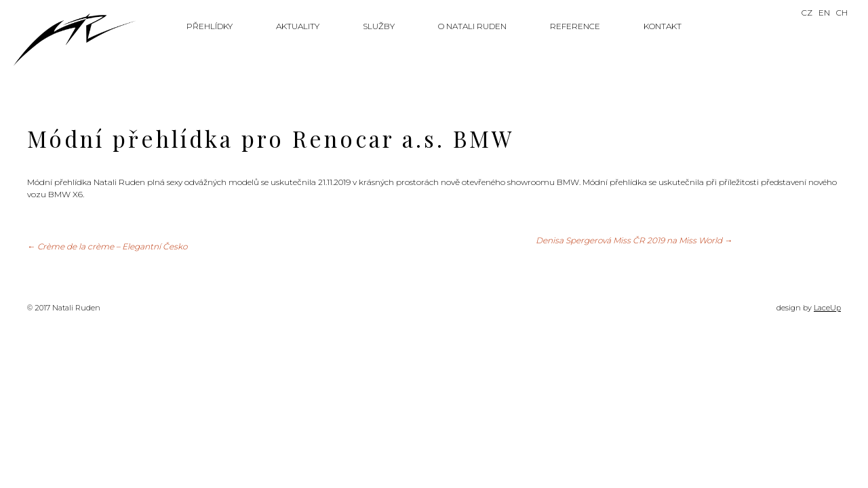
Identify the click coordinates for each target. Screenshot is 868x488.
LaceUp (827, 308)
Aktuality (298, 26)
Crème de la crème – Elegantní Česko (107, 246)
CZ (807, 13)
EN (824, 13)
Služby (379, 26)
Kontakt (663, 26)
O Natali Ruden (472, 26)
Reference (575, 26)
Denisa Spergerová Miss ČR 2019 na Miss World (634, 240)
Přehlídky (210, 26)
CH (842, 13)
